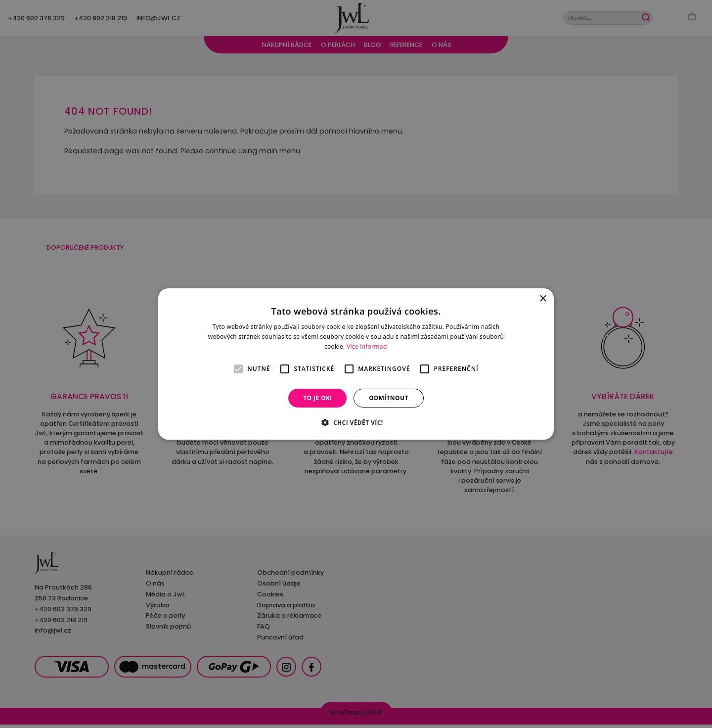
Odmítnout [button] (389, 398)
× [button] (543, 299)
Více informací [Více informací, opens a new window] (367, 346)
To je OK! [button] (317, 398)
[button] (356, 422)
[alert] (356, 364)
